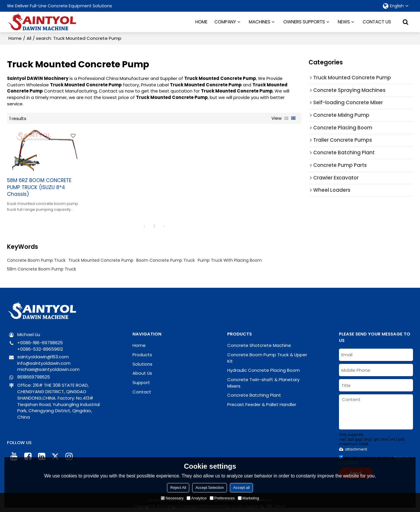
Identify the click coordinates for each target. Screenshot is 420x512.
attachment (353, 448)
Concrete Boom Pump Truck (36, 259)
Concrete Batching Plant (254, 394)
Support (141, 381)
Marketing (248, 498)
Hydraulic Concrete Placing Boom (264, 369)
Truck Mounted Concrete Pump (101, 259)
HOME (201, 22)
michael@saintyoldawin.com (48, 368)
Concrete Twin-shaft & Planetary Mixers (263, 381)
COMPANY (225, 22)
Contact (142, 390)
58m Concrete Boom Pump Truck (42, 268)
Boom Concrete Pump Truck (166, 259)
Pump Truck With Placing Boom (230, 259)
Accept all (241, 488)
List (286, 118)
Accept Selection (210, 488)
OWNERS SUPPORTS (304, 22)
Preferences (222, 498)
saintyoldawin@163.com (43, 355)
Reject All (178, 488)
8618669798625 (34, 375)
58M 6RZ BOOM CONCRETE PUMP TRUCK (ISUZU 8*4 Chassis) (39, 186)
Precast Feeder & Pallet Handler (262, 403)
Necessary (172, 498)
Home (15, 38)
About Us (142, 372)
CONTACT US (377, 22)
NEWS (344, 22)
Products (142, 353)
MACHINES (260, 22)
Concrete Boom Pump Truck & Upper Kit (267, 356)
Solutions (142, 363)
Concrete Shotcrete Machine (259, 344)
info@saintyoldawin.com (44, 362)
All (29, 38)
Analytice (197, 498)
